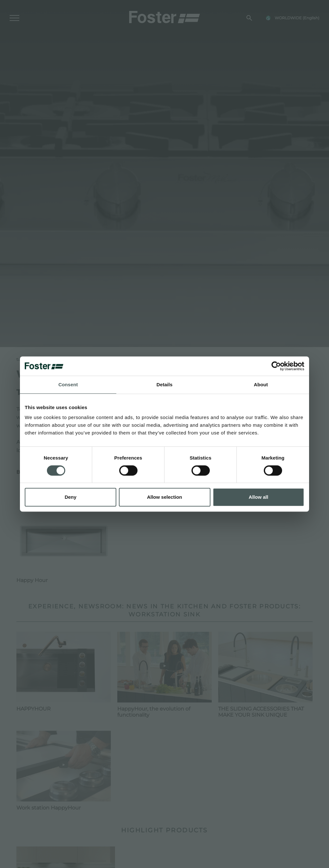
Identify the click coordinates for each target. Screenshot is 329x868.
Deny (71, 497)
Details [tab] (164, 385)
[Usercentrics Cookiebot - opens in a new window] (276, 366)
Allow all (258, 497)
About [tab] (261, 385)
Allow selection (164, 497)
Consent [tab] (68, 385)
